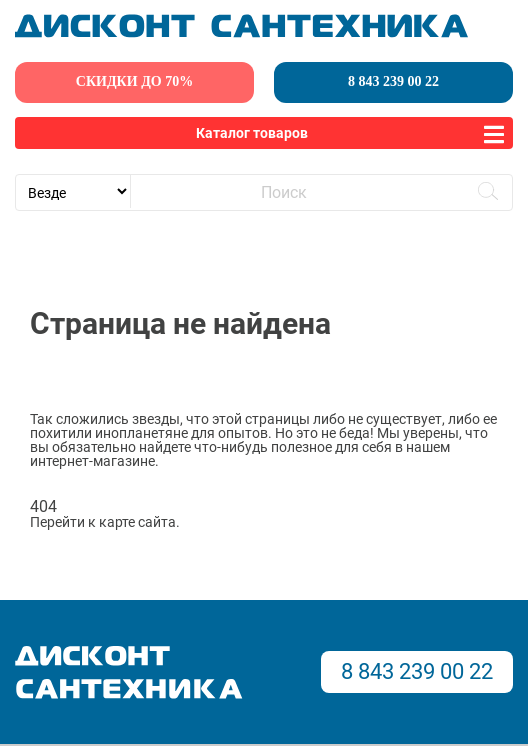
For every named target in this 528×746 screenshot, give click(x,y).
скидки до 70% (134, 81)
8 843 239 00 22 (393, 81)
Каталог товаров (252, 133)
